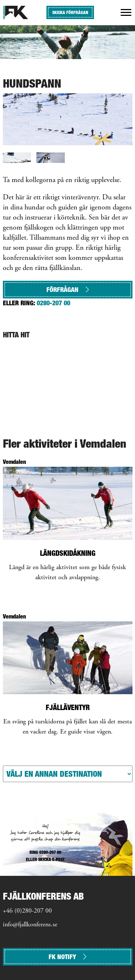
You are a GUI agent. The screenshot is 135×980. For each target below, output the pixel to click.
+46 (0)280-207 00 (27, 911)
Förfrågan (68, 290)
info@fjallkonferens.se (30, 925)
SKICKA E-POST (51, 859)
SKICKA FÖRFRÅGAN (70, 12)
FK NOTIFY (67, 957)
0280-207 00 (53, 303)
